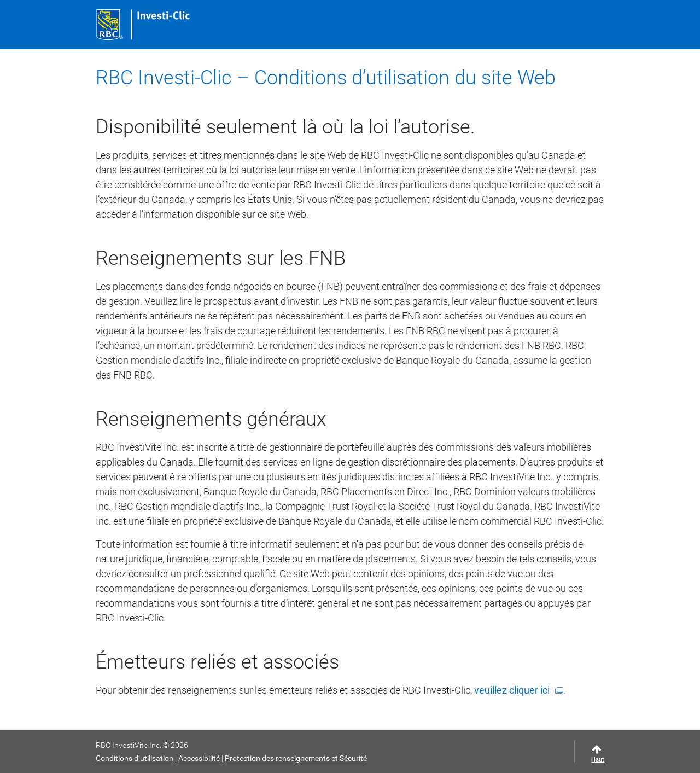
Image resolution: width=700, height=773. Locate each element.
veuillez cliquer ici (512, 690)
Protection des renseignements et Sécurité (296, 758)
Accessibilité (199, 758)
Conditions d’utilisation (135, 758)
